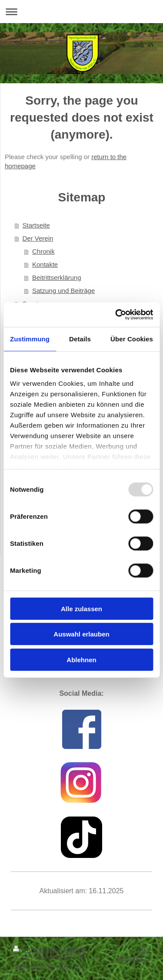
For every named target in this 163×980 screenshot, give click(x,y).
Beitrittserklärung (57, 277)
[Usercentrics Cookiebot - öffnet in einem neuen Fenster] (116, 315)
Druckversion (36, 949)
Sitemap (74, 949)
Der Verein (38, 238)
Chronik (43, 251)
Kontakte (45, 264)
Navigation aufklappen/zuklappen (81, 12)
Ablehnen (81, 659)
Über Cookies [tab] (132, 339)
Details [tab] (80, 339)
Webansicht (134, 958)
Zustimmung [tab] (30, 339)
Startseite (36, 225)
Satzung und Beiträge (63, 291)
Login (143, 949)
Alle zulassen (81, 608)
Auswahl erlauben (81, 634)
